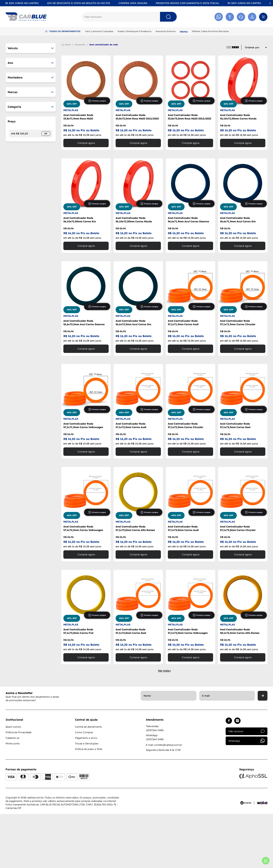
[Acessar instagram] (237, 775)
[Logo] (26, 17)
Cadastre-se (12, 792)
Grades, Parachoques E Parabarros (134, 31)
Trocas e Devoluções (87, 798)
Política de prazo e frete (89, 803)
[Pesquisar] (168, 17)
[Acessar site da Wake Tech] (262, 857)
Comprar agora (86, 197)
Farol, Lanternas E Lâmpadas (99, 31)
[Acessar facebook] (229, 775)
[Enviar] (263, 750)
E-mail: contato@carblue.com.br (164, 799)
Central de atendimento (89, 781)
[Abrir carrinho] (263, 17)
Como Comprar (84, 786)
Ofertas (184, 32)
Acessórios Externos (166, 31)
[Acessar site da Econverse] (247, 857)
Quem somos (13, 781)
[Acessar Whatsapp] (219, 17)
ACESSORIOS (80, 99)
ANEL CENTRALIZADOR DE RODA (104, 99)
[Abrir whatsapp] (266, 861)
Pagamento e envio (86, 792)
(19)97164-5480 (155, 784)
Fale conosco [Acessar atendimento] (247, 785)
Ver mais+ (164, 725)
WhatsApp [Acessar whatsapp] (247, 795)
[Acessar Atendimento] (230, 17)
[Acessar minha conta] (252, 17)
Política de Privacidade (19, 786)
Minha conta (12, 798)
